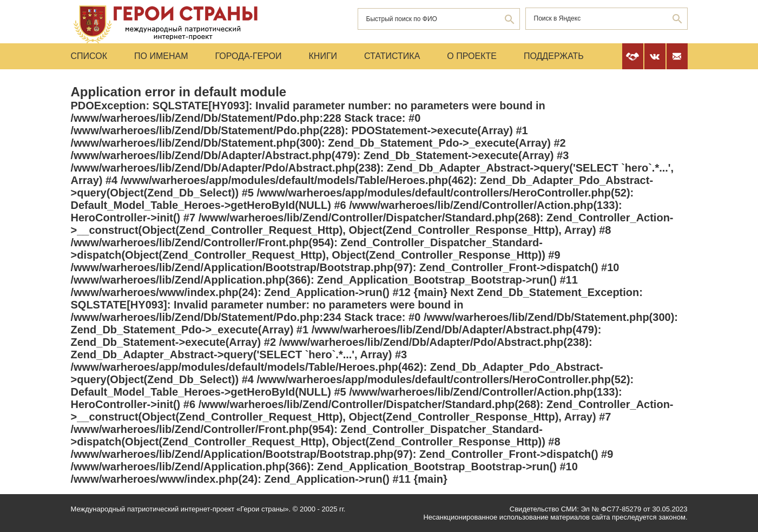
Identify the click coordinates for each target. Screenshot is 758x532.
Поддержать (554, 56)
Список (89, 56)
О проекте (472, 56)
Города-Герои (248, 56)
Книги (323, 56)
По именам (161, 56)
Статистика (392, 56)
